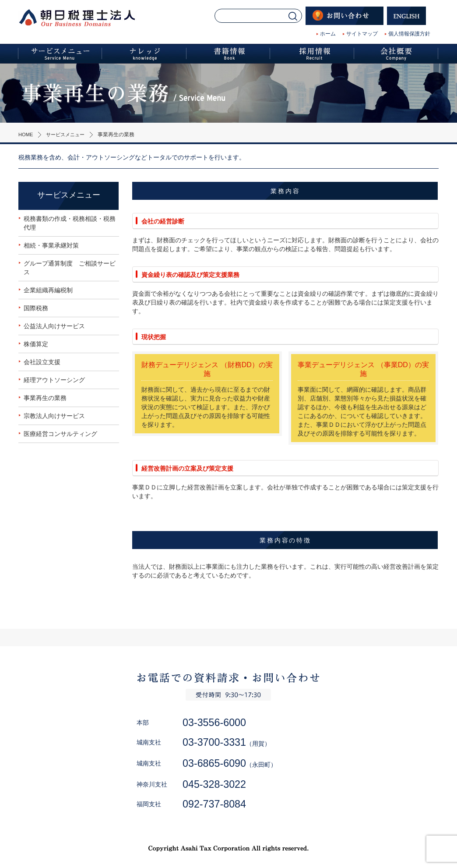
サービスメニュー (68, 135)
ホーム (328, 34)
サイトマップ (362, 34)
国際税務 (36, 308)
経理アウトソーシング (54, 380)
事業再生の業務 (45, 398)
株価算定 (36, 344)
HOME (26, 135)
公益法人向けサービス (54, 326)
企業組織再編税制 (48, 290)
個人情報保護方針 (409, 34)
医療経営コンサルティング (60, 434)
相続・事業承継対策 (51, 245)
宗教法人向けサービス (54, 416)
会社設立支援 (42, 362)
